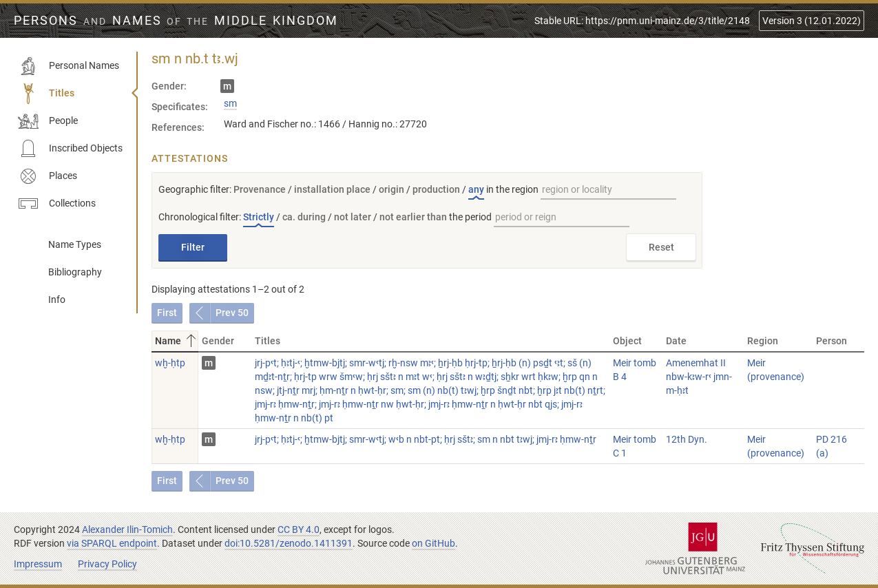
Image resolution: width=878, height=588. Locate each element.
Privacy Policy (107, 564)
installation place (332, 189)
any (476, 189)
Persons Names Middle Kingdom (176, 21)
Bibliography (75, 272)
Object (627, 341)
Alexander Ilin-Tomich (127, 529)
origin (391, 189)
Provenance (260, 189)
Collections (57, 204)
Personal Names (69, 66)
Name (177, 341)
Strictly (259, 217)
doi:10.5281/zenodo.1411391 (289, 543)
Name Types (75, 244)
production (436, 189)
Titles (46, 94)
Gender (218, 341)
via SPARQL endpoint (112, 543)
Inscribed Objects (70, 149)
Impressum (38, 564)
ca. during (304, 217)
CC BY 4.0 (299, 529)
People (48, 121)
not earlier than (413, 217)
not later (353, 217)
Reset (661, 247)
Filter (193, 247)
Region (763, 341)
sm (230, 103)
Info (57, 300)
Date (676, 341)
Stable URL (642, 21)
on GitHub (433, 543)
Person (832, 341)
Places (48, 176)
